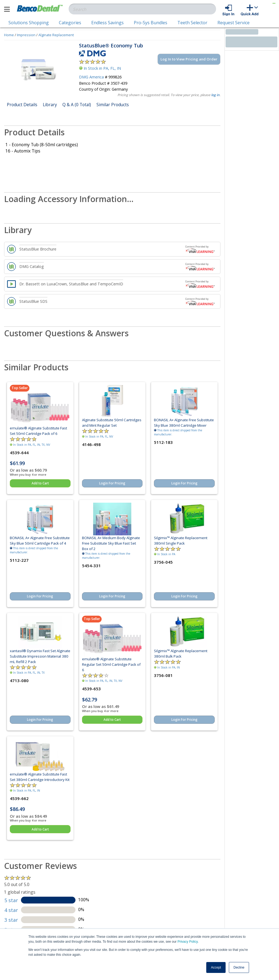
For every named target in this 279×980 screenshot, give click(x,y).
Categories (70, 23)
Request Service (233, 23)
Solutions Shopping (29, 23)
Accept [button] (216, 967)
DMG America (91, 77)
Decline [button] (239, 967)
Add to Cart (40, 483)
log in (215, 95)
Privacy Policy (187, 942)
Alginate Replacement (56, 35)
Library (50, 105)
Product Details (22, 105)
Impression (26, 35)
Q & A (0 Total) (77, 105)
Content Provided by (200, 249)
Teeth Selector (192, 23)
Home (9, 35)
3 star (11, 920)
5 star (11, 900)
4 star (11, 910)
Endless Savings (107, 23)
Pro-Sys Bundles (151, 23)
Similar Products (113, 105)
